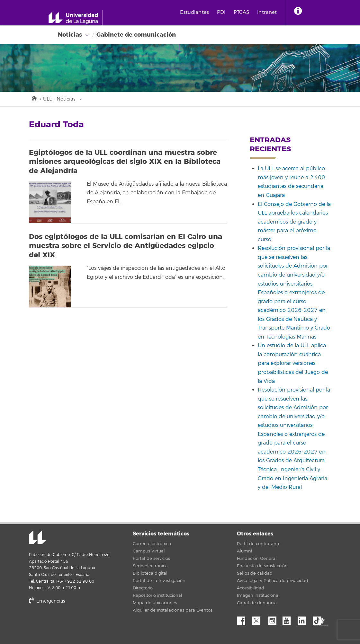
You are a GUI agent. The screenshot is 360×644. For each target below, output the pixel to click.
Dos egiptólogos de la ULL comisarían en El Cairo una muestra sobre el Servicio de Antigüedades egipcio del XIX (126, 246)
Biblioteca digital (150, 574)
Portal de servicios (151, 559)
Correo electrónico (152, 544)
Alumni (244, 551)
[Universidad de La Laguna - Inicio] (76, 18)
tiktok (319, 619)
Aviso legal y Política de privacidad (273, 581)
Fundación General (257, 559)
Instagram (274, 619)
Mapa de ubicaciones (155, 603)
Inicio (34, 98)
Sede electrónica (150, 566)
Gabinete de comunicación (136, 35)
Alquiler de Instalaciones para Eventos (173, 611)
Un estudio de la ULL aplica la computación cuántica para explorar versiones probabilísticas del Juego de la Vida (293, 364)
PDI (222, 12)
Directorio (143, 588)
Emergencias (47, 601)
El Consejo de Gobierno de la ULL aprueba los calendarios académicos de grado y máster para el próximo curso (294, 222)
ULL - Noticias (59, 99)
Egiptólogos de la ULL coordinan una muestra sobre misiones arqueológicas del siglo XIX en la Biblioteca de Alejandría (125, 162)
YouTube (289, 619)
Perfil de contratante (259, 544)
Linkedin (304, 619)
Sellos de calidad (255, 574)
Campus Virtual (149, 551)
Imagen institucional (258, 596)
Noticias (70, 35)
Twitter (259, 619)
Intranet (269, 12)
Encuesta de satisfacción (262, 566)
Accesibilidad (251, 588)
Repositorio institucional (157, 596)
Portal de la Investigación (159, 581)
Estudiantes (196, 12)
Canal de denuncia (257, 603)
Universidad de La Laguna (37, 538)
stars (77, 623)
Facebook (244, 619)
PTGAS (243, 12)
